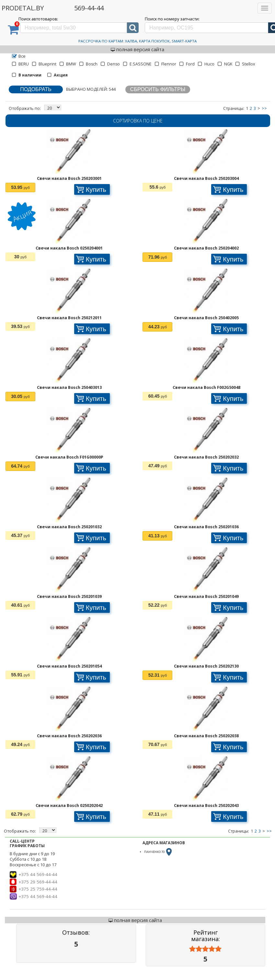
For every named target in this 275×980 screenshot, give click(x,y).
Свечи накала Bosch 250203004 (206, 178)
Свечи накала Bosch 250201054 (69, 666)
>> (264, 108)
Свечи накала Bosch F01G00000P (69, 457)
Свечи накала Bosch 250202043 (206, 805)
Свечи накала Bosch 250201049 (206, 596)
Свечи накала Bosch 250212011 (69, 318)
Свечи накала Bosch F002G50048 (206, 387)
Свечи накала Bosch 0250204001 (69, 248)
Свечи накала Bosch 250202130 (206, 666)
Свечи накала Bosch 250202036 (69, 736)
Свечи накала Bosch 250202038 (206, 736)
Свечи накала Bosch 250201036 (206, 527)
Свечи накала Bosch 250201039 (69, 596)
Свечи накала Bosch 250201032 (69, 527)
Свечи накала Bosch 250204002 (206, 248)
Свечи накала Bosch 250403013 (69, 387)
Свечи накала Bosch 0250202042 (69, 805)
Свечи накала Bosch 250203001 (69, 178)
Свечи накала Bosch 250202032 (206, 457)
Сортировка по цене (138, 121)
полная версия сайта (137, 49)
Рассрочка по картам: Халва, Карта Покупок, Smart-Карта (137, 41)
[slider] (205, 949)
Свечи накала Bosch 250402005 (206, 318)
